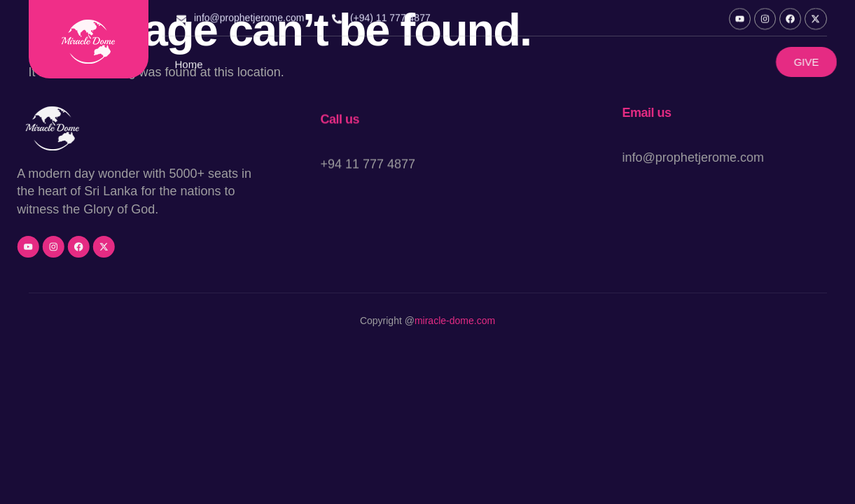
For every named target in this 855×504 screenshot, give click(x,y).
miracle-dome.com (455, 321)
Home (189, 67)
